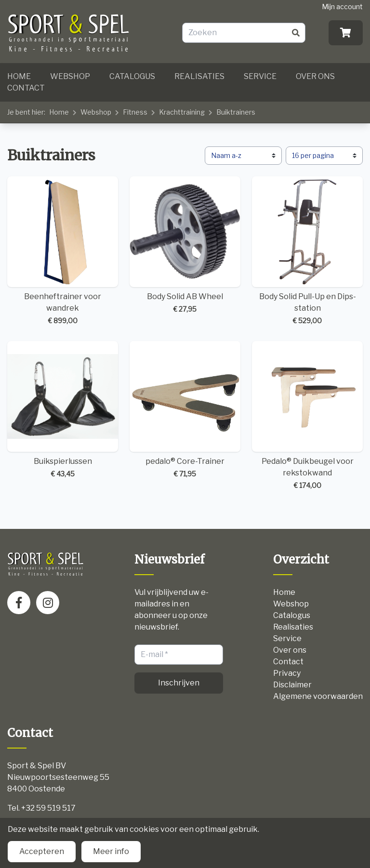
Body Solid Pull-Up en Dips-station (307, 251)
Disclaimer (292, 685)
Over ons (315, 76)
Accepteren (42, 851)
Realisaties (199, 76)
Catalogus (132, 76)
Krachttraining (182, 112)
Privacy (287, 673)
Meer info (111, 851)
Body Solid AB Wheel (185, 245)
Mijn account (342, 7)
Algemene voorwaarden (318, 696)
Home (19, 76)
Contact (26, 88)
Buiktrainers (236, 112)
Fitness (135, 112)
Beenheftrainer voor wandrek (63, 251)
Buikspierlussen (63, 410)
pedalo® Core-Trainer (185, 410)
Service (260, 76)
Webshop (70, 76)
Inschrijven (179, 683)
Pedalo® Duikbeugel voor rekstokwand (307, 416)
